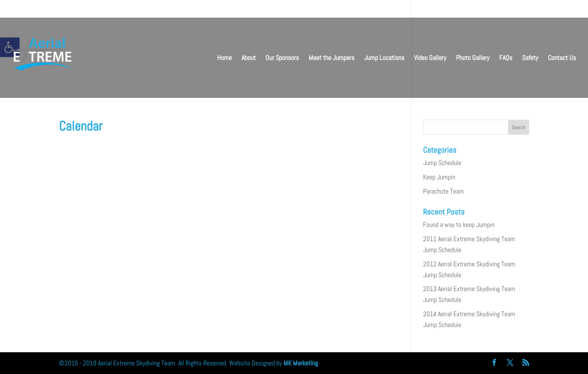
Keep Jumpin (439, 177)
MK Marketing (301, 363)
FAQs (506, 59)
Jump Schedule (442, 163)
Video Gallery (430, 59)
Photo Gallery (473, 59)
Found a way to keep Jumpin (459, 225)
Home (224, 59)
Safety (530, 59)
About (249, 59)
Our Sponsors (282, 59)
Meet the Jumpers (331, 59)
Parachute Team (443, 191)
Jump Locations (384, 59)
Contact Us (562, 59)
